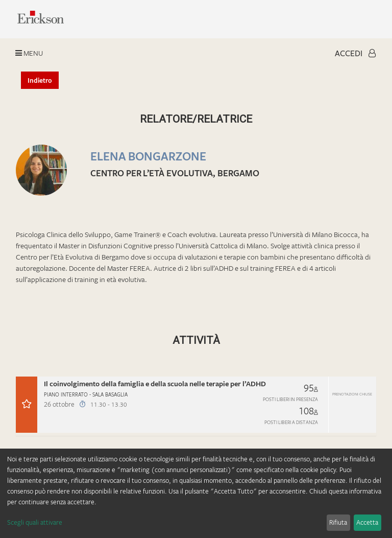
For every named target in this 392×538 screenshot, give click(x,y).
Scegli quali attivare (35, 522)
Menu (29, 53)
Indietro (40, 80)
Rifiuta (338, 522)
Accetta (367, 522)
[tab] (196, 406)
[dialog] (196, 493)
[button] (196, 405)
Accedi (355, 53)
